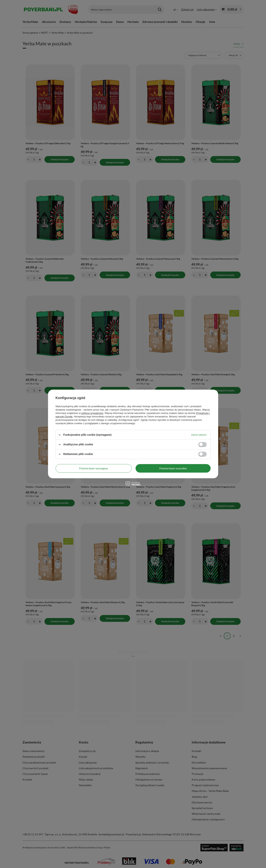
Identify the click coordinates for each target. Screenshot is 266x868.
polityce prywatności (92, 413)
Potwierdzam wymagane (94, 468)
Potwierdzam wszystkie (173, 468)
